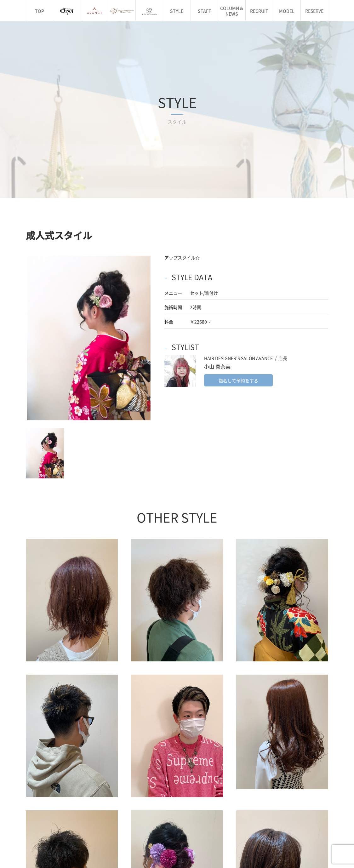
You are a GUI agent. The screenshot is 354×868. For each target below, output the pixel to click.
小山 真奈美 (217, 263)
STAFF (204, 11)
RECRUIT (259, 11)
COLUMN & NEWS (232, 11)
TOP (40, 11)
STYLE (177, 11)
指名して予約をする (238, 277)
